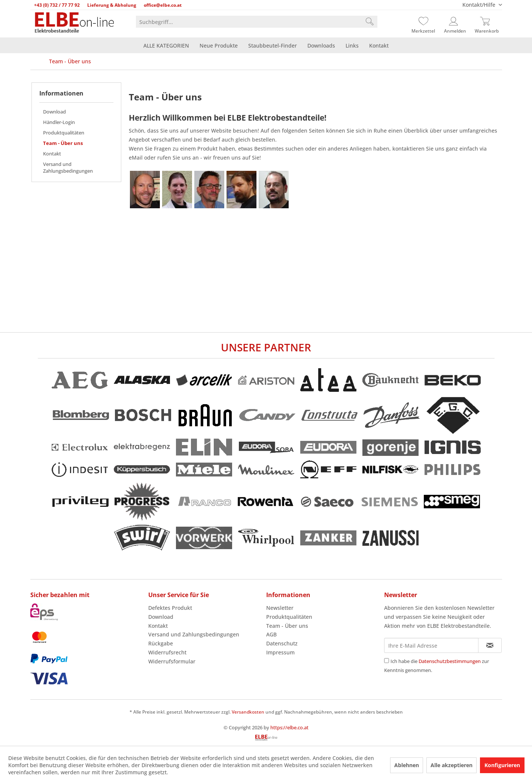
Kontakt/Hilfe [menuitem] (480, 5)
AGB (271, 634)
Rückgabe (161, 643)
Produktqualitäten (64, 133)
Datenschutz (282, 643)
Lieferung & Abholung (112, 5)
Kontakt (52, 154)
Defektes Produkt (170, 608)
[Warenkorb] (487, 22)
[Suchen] (370, 22)
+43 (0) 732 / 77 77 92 (57, 5)
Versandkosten (248, 712)
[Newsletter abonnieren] (490, 645)
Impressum (280, 652)
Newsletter (280, 608)
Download (54, 112)
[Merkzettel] (423, 22)
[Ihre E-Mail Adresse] (431, 645)
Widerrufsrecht (167, 652)
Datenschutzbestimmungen (450, 661)
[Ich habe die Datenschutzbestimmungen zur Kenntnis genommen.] (387, 661)
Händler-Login (59, 122)
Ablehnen (407, 765)
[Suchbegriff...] (257, 22)
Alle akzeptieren (452, 765)
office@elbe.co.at (163, 5)
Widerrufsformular (172, 661)
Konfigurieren (502, 765)
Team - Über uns (63, 143)
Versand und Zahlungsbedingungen (68, 167)
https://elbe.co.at (289, 727)
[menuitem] (257, 22)
